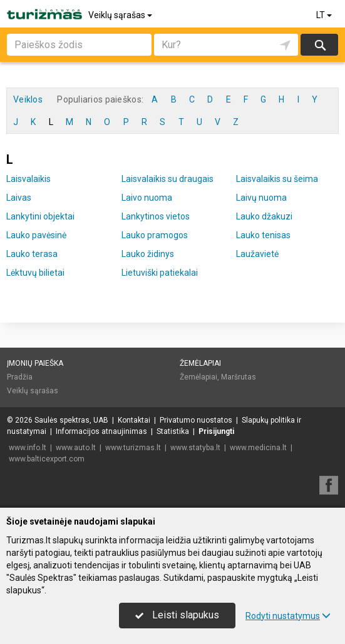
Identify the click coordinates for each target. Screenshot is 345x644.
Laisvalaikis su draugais (167, 179)
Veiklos (28, 99)
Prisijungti (216, 431)
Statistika (173, 431)
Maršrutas (239, 377)
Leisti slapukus (177, 615)
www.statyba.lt (195, 448)
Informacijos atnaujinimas (101, 431)
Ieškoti (319, 45)
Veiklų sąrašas (121, 15)
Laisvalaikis (28, 179)
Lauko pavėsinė (36, 235)
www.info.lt (28, 448)
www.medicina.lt (258, 448)
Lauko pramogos (155, 235)
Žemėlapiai (200, 363)
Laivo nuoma (147, 198)
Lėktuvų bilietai (35, 273)
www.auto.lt (76, 448)
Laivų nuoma (261, 198)
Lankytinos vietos (156, 216)
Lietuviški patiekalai (160, 273)
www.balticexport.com (47, 459)
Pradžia (20, 377)
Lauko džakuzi (264, 216)
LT (325, 15)
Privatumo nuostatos (196, 420)
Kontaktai (134, 420)
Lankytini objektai (40, 216)
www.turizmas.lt (133, 448)
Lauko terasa (32, 254)
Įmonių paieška (35, 363)
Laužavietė (257, 254)
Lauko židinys (148, 254)
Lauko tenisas (263, 235)
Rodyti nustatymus (288, 616)
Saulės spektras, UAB (71, 420)
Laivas (19, 198)
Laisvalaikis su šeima (277, 179)
